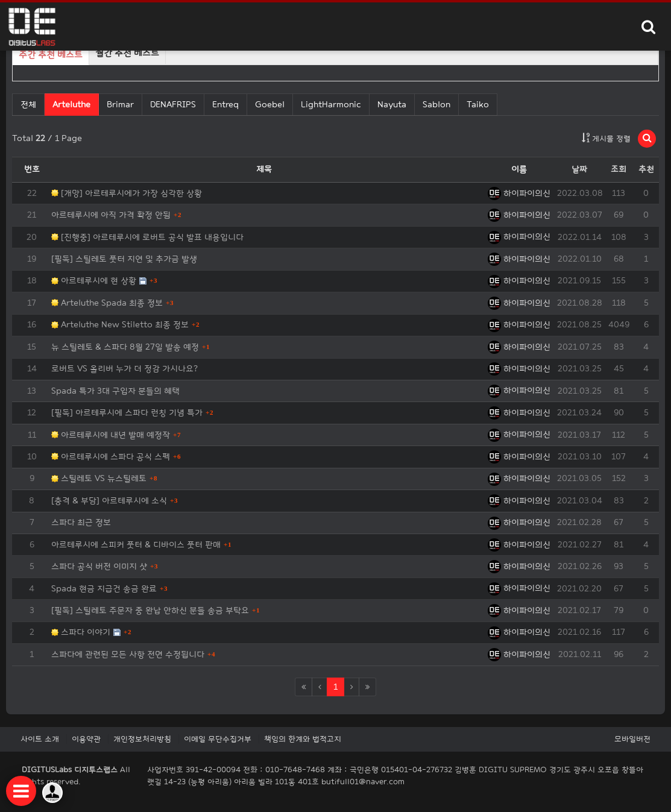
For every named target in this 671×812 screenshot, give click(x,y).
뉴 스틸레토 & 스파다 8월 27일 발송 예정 (125, 347)
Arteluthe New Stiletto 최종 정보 (120, 325)
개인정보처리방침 (142, 739)
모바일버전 (632, 739)
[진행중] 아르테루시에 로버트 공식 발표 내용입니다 (147, 237)
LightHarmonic (331, 105)
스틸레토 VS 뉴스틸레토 (99, 478)
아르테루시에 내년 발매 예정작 (111, 435)
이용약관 (86, 739)
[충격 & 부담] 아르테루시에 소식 (109, 501)
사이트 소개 (40, 739)
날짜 (579, 169)
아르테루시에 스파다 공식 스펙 (111, 457)
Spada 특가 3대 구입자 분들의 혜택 (115, 391)
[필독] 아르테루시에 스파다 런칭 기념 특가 (127, 413)
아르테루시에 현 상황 (94, 281)
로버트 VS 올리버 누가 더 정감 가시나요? (124, 369)
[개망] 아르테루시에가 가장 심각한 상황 (127, 193)
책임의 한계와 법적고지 (303, 739)
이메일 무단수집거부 (218, 739)
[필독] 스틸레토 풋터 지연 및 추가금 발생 (124, 259)
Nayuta (392, 105)
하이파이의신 (519, 193)
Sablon (436, 105)
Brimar (120, 105)
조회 (619, 169)
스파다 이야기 (81, 632)
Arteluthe (71, 104)
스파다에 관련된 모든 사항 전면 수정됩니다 (128, 654)
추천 (646, 169)
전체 (28, 105)
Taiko (478, 105)
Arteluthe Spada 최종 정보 (107, 303)
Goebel (270, 105)
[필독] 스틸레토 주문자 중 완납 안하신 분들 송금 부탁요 (150, 610)
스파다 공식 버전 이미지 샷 (99, 566)
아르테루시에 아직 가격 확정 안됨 (111, 215)
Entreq (225, 105)
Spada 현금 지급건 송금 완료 (104, 589)
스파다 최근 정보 (81, 522)
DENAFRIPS (173, 105)
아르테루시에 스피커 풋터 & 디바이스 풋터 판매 (136, 545)
